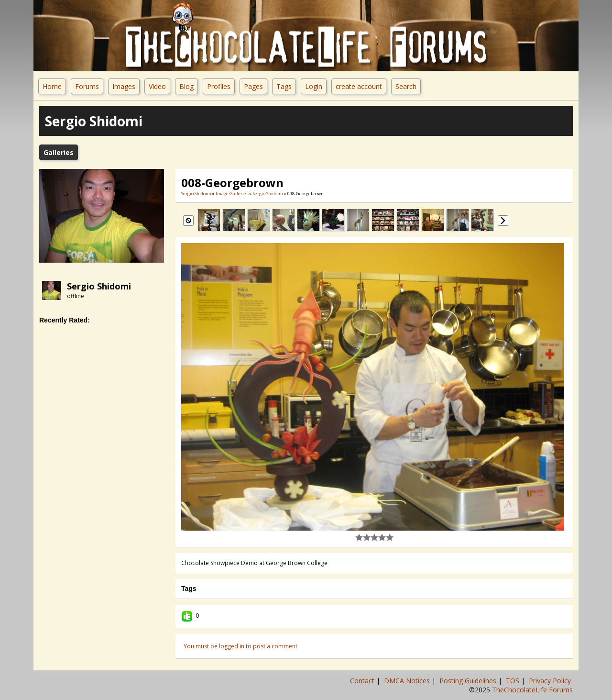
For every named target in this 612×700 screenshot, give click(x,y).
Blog (186, 86)
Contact (363, 681)
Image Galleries (232, 194)
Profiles (219, 86)
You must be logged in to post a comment (240, 646)
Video (157, 86)
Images (124, 86)
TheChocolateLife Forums (532, 690)
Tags (284, 86)
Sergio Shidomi (99, 286)
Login (314, 86)
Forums (87, 86)
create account (359, 86)
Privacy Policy (551, 681)
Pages (253, 86)
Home (52, 86)
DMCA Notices (408, 681)
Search (406, 86)
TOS (514, 681)
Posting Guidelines (469, 681)
